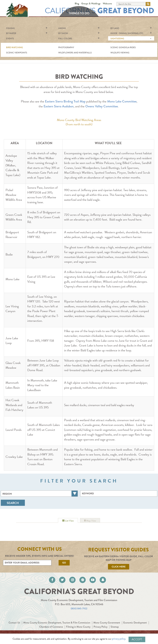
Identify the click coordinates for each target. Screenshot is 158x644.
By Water (11, 33)
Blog (77, 4)
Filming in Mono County (93, 629)
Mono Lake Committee (122, 101)
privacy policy (120, 639)
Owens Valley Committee (102, 106)
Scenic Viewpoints (17, 53)
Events (10, 38)
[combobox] (39, 494)
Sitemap (133, 629)
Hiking (62, 28)
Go (64, 563)
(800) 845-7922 (79, 611)
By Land (115, 28)
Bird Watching (14, 47)
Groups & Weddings (91, 4)
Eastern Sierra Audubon (59, 106)
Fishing (10, 28)
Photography (66, 47)
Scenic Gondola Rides (123, 47)
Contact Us (23, 625)
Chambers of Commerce (63, 629)
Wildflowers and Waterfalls (75, 53)
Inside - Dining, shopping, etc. (127, 33)
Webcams (107, 4)
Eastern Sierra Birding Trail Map (65, 101)
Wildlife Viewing (120, 53)
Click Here (119, 567)
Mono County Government (124, 625)
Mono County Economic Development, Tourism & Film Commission (69, 625)
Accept (137, 639)
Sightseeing (117, 38)
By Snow (63, 33)
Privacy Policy (118, 629)
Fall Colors (65, 38)
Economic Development (34, 629)
